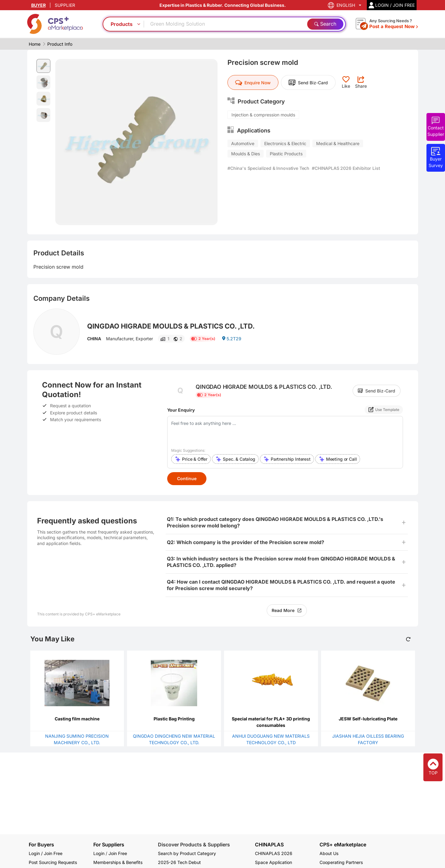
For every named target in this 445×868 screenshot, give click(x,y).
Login (99, 853)
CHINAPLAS (269, 845)
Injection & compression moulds (263, 115)
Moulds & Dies (246, 154)
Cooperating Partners (341, 862)
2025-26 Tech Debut (179, 862)
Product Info (60, 44)
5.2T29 (231, 339)
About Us (329, 853)
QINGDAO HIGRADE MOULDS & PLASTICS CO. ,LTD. (171, 326)
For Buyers (41, 845)
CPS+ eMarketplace (343, 845)
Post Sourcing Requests (53, 862)
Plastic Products (286, 154)
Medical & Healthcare (338, 143)
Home (35, 44)
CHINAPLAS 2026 (274, 853)
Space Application (273, 862)
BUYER (38, 5)
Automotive (243, 143)
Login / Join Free (46, 853)
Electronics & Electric (285, 143)
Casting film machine (77, 719)
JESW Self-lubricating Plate (368, 719)
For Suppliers (109, 845)
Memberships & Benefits (118, 862)
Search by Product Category (187, 853)
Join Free (118, 853)
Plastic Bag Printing (174, 719)
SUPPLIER (65, 5)
